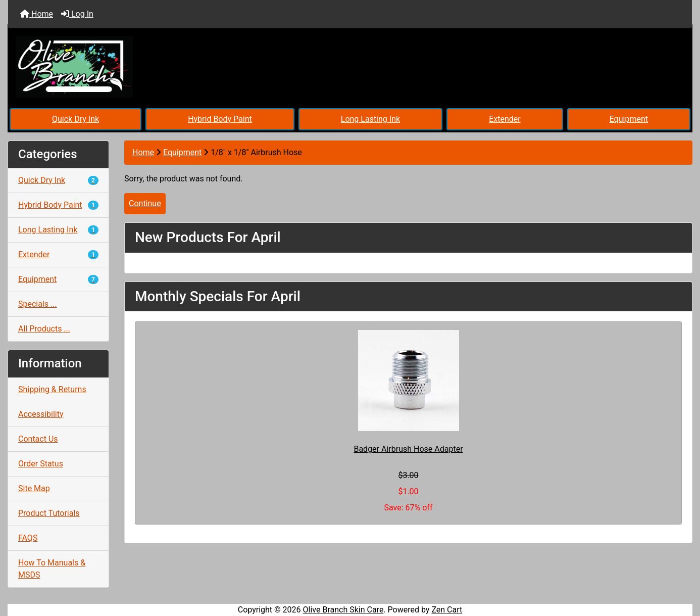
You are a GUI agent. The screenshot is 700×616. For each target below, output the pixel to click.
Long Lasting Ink (370, 119)
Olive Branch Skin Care (343, 610)
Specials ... (38, 304)
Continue (145, 203)
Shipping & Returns (52, 389)
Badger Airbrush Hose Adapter (408, 449)
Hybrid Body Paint (220, 119)
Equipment (629, 119)
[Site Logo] (122, 67)
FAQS (28, 538)
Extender (505, 119)
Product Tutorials (49, 513)
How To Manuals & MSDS (52, 569)
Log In (77, 14)
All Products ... (44, 329)
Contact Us (38, 439)
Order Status (41, 464)
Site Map (34, 488)
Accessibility (41, 414)
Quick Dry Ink (76, 119)
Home (37, 14)
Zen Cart (447, 610)
